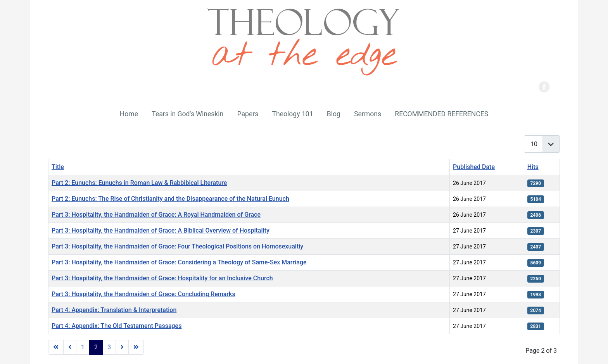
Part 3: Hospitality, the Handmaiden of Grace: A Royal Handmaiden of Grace (156, 215)
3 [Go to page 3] (109, 347)
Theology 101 (292, 114)
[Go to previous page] (70, 347)
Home (129, 114)
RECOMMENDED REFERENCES (441, 114)
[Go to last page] (136, 347)
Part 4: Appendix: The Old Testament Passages (117, 326)
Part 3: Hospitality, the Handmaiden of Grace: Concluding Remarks (143, 294)
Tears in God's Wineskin (187, 114)
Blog (334, 114)
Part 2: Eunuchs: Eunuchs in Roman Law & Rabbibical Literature (139, 183)
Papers (248, 114)
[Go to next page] (122, 347)
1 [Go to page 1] (83, 347)
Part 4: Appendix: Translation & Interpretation (114, 310)
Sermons (368, 114)
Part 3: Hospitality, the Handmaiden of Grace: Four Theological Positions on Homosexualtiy (177, 246)
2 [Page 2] (96, 347)
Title (58, 167)
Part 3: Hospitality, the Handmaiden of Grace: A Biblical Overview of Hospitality (161, 230)
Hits (533, 167)
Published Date (474, 167)
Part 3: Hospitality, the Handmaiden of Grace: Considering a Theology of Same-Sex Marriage (179, 262)
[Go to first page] (56, 347)
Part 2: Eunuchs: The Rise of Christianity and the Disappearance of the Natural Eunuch (170, 199)
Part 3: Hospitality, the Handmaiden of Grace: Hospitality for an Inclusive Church (162, 278)
